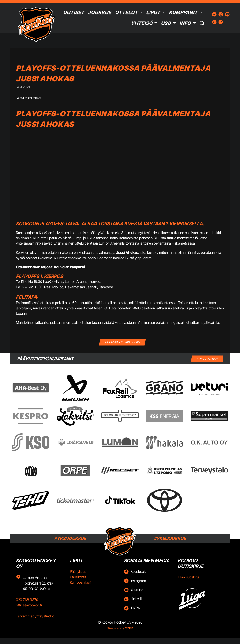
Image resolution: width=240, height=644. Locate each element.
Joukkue (100, 12)
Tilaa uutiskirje (189, 577)
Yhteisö (142, 23)
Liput (153, 12)
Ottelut (126, 12)
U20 (166, 23)
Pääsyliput (78, 572)
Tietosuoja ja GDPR (120, 628)
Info (185, 23)
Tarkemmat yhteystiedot (35, 616)
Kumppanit (183, 12)
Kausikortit (78, 577)
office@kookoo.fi (29, 605)
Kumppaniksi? (81, 582)
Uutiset (74, 12)
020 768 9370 (27, 600)
